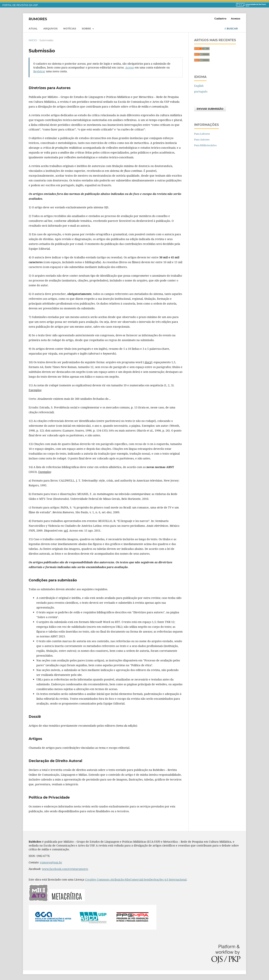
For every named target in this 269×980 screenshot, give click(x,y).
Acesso (236, 18)
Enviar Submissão (210, 109)
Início (33, 40)
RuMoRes (38, 19)
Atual (33, 28)
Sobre (87, 28)
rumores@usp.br (51, 862)
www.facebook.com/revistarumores (65, 869)
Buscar (231, 28)
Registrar (39, 71)
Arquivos (50, 28)
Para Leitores (202, 134)
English (199, 86)
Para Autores (202, 139)
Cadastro (220, 18)
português (201, 91)
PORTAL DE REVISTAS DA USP (20, 5)
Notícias (70, 28)
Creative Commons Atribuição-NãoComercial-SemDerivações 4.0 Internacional (136, 879)
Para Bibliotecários (205, 145)
